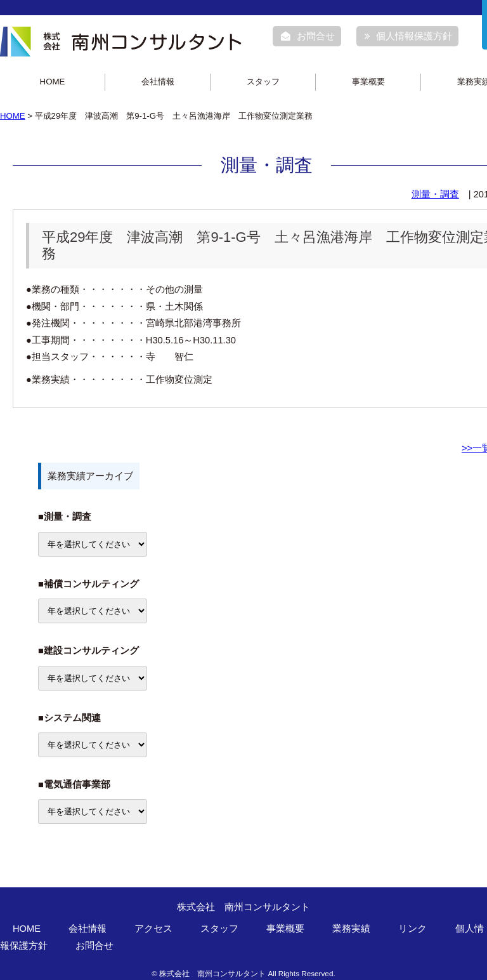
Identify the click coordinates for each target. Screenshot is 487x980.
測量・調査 (435, 194)
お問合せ (308, 36)
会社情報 (158, 82)
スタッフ (263, 82)
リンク (412, 929)
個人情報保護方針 (408, 36)
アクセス (153, 929)
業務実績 (351, 929)
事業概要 (368, 82)
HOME (53, 82)
